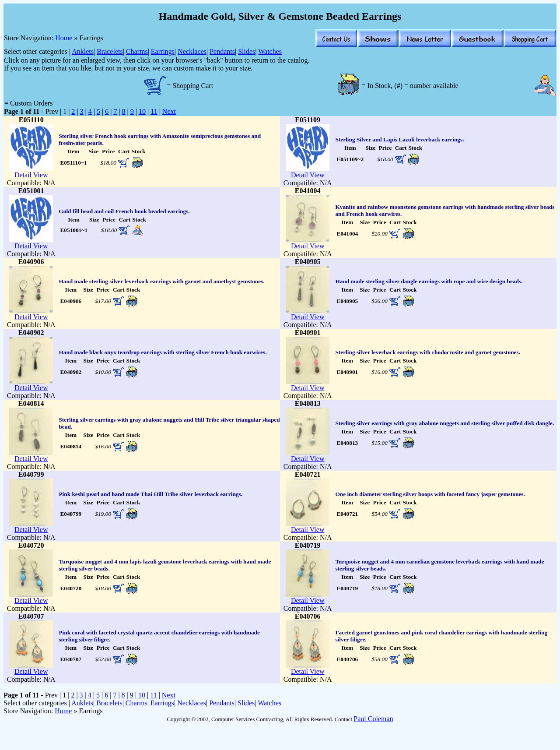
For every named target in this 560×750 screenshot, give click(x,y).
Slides (247, 51)
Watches (270, 51)
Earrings (163, 51)
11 (154, 111)
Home (64, 38)
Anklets (83, 51)
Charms (137, 51)
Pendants (222, 51)
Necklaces (192, 51)
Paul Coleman (373, 719)
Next (169, 111)
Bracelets (110, 51)
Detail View (31, 175)
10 (142, 111)
